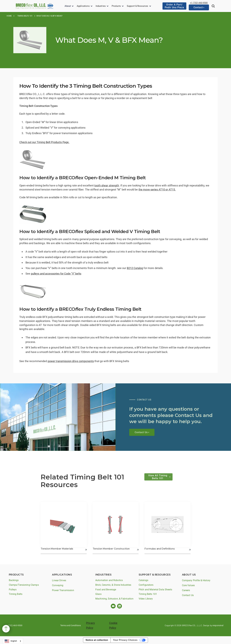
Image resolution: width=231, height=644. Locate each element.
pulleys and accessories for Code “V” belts (56, 274)
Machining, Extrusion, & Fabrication (114, 599)
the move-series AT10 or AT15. (157, 190)
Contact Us (188, 595)
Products (116, 6)
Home (9, 16)
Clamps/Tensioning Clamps (24, 585)
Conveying (58, 585)
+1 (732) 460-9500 (199, 3)
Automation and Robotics (109, 580)
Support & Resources (137, 6)
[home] (31, 6)
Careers (186, 590)
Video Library (146, 599)
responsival (218, 625)
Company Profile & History (196, 580)
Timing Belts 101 (25, 16)
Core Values (188, 585)
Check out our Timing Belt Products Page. (44, 142)
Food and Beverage (106, 590)
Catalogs (143, 580)
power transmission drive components (71, 361)
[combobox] (13, 641)
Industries (101, 6)
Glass (98, 594)
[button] (69, 6)
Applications (83, 6)
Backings (14, 580)
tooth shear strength (107, 185)
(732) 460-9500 (15, 625)
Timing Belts (16, 594)
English (11, 641)
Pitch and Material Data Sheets (155, 590)
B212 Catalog (135, 268)
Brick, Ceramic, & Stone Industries (113, 585)
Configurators (146, 585)
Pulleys (13, 590)
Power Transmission (63, 590)
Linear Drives (59, 580)
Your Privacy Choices (125, 640)
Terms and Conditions (71, 625)
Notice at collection (97, 640)
